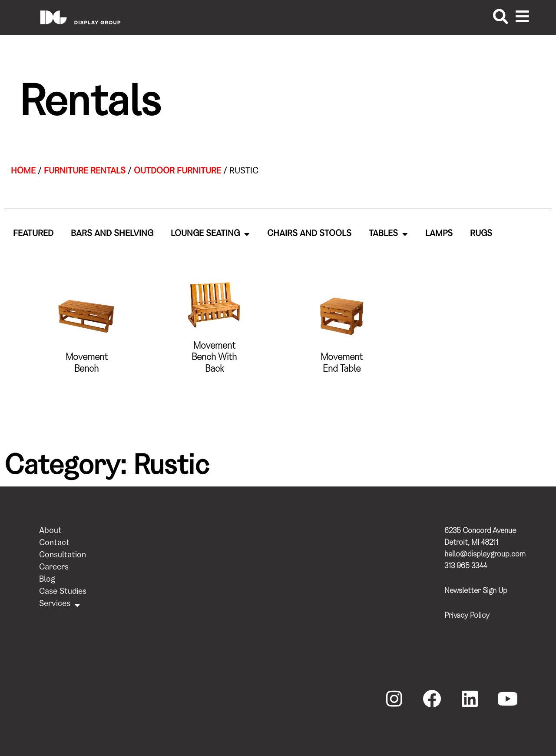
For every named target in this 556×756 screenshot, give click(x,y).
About (50, 531)
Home (23, 172)
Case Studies (63, 592)
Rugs (481, 234)
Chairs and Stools (309, 234)
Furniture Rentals (85, 172)
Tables (388, 234)
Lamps (439, 234)
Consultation (63, 556)
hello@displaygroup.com (485, 555)
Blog (47, 580)
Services (60, 605)
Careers (54, 568)
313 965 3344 (466, 566)
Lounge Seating (210, 234)
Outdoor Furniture (177, 172)
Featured (33, 234)
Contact (54, 544)
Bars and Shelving (112, 234)
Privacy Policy (467, 616)
